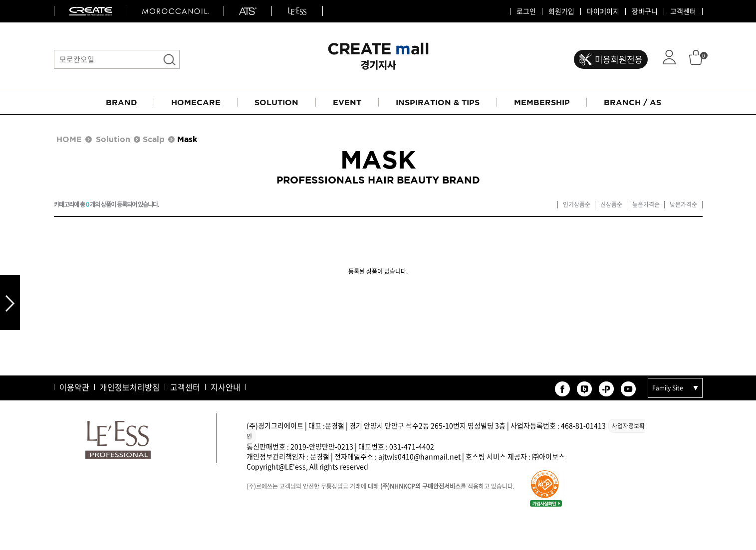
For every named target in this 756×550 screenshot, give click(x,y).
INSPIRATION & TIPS (438, 102)
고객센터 (683, 11)
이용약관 (74, 387)
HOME (69, 139)
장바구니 (645, 11)
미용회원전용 (619, 59)
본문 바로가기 (0, 0)
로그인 (526, 11)
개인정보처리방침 (130, 387)
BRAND (122, 102)
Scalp (154, 139)
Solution (113, 139)
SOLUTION (276, 102)
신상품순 (611, 205)
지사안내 (226, 387)
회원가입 (561, 11)
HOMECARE (196, 102)
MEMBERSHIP (542, 102)
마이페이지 (603, 11)
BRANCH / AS (632, 102)
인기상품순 (577, 205)
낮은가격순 (683, 205)
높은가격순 (646, 205)
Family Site (668, 388)
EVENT (347, 102)
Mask (187, 139)
